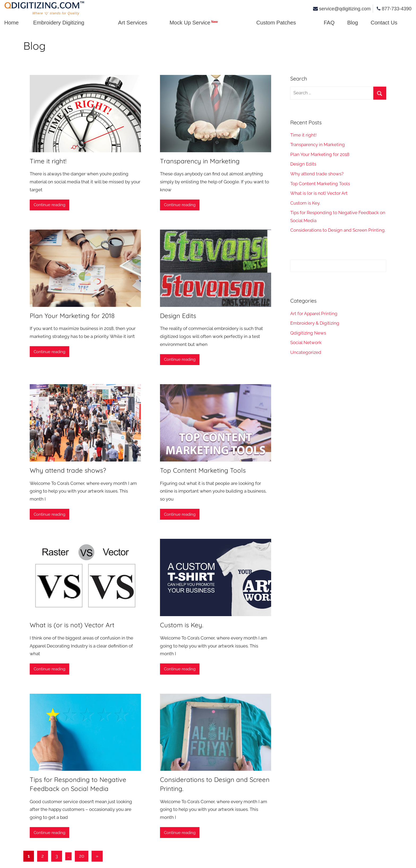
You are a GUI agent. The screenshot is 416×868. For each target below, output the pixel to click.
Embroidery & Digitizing (315, 323)
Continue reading (49, 205)
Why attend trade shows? (68, 470)
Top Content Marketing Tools (203, 470)
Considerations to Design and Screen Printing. (338, 230)
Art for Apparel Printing (314, 314)
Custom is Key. (182, 625)
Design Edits (178, 316)
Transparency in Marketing (200, 161)
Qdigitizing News (308, 333)
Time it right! (48, 161)
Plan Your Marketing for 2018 (72, 316)
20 (82, 856)
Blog (34, 46)
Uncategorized (306, 352)
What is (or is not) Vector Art (72, 625)
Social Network (306, 342)
